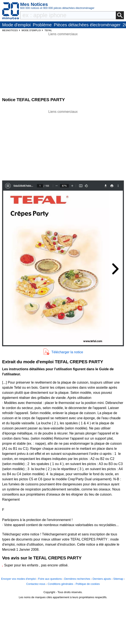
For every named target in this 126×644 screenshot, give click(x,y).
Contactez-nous (36, 584)
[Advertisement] (63, 144)
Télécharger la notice (67, 352)
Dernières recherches (77, 579)
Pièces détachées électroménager (87, 25)
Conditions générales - (62, 584)
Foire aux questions (50, 579)
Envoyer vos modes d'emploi (18, 579)
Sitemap (118, 579)
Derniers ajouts (102, 579)
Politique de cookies (88, 584)
